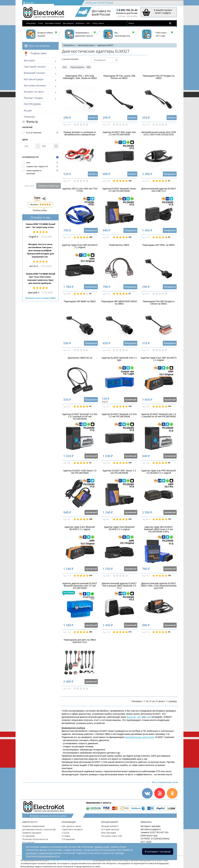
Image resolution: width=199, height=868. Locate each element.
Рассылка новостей (111, 836)
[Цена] (29, 146)
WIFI (89, 67)
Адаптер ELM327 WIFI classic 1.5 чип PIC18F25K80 (119, 472)
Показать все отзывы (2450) (40, 298)
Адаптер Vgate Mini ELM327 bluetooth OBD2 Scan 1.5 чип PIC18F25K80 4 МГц (159, 529)
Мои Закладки (109, 833)
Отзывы (66, 836)
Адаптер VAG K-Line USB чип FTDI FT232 (80, 190)
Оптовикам (28, 842)
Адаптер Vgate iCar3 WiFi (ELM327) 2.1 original (80, 246)
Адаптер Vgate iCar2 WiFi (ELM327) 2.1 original (159, 359)
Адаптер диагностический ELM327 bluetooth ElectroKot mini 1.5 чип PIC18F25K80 (80, 586)
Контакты (80, 23)
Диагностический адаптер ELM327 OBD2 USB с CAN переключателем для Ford (159, 586)
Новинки (29, 117)
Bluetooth (131, 717)
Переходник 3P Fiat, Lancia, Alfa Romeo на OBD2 (119, 77)
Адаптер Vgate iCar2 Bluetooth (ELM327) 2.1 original (80, 528)
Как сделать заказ (71, 826)
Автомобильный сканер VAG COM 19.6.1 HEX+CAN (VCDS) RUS (159, 133)
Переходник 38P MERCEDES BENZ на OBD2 (119, 303)
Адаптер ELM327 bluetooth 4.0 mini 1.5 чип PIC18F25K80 (119, 415)
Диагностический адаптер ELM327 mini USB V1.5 (159, 190)
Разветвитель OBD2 (119, 245)
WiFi (139, 717)
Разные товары (33, 98)
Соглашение (68, 839)
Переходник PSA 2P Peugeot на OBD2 (159, 77)
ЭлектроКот (31, 23)
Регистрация (105, 3)
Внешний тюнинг (35, 73)
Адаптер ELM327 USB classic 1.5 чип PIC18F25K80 (80, 472)
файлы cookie (102, 847)
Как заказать (68, 23)
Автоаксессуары (34, 79)
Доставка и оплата (53, 23)
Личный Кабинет (110, 826)
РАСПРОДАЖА (32, 104)
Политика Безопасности (35, 839)
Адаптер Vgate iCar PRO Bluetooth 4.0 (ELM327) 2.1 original (159, 472)
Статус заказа (98, 23)
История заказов (110, 829)
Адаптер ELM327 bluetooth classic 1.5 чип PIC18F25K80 (119, 190)
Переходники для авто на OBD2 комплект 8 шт (80, 641)
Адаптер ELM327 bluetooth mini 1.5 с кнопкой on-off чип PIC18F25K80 (159, 415)
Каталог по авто (34, 92)
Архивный (131, 400)
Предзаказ (170, 174)
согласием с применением (40, 853)
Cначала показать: (70, 59)
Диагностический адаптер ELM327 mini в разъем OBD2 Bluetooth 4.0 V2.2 (119, 586)
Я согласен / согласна (158, 852)
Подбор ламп (35, 54)
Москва (28, 3)
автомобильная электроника (140, 737)
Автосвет (30, 60)
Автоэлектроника (35, 85)
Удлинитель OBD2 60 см (80, 358)
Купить (93, 118)
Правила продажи (32, 833)
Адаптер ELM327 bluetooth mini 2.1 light (119, 359)
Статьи (66, 833)
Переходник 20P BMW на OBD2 (80, 301)
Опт (88, 23)
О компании (29, 836)
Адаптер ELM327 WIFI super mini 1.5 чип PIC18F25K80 (119, 133)
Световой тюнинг (35, 67)
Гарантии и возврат (72, 829)
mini (65, 67)
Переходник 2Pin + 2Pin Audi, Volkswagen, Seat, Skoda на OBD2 (80, 77)
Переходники (77, 67)
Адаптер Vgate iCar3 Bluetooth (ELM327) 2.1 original (119, 528)
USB (149, 717)
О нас (40, 23)
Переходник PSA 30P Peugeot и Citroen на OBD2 (159, 303)
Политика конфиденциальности (43, 856)
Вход (89, 3)
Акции (28, 110)
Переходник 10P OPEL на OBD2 (159, 245)
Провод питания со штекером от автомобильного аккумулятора (80, 133)
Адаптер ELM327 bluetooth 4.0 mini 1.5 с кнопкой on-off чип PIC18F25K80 (80, 417)
